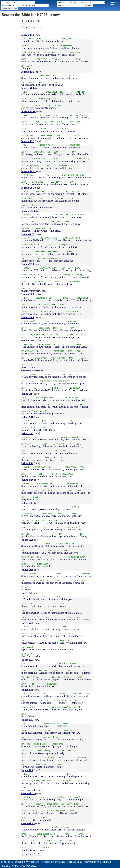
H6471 (55, 451)
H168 (59, 764)
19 (22, 800)
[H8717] (82, 557)
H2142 (39, 818)
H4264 (50, 610)
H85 (26, 76)
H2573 (24, 122)
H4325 (37, 122)
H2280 (71, 145)
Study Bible (7, 862)
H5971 (24, 258)
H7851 (24, 404)
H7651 (48, 451)
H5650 (24, 45)
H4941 (24, 451)
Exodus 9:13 (27, 264)
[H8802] (67, 245)
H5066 (41, 328)
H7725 (36, 228)
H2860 (36, 677)
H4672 (24, 654)
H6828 (24, 617)
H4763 (41, 198)
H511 (35, 811)
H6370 (24, 730)
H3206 (44, 129)
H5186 (59, 707)
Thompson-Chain (93, 862)
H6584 (59, 634)
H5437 (56, 444)
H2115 (82, 574)
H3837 (54, 215)
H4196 (53, 305)
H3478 (76, 312)
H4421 (56, 520)
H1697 (53, 99)
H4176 (68, 617)
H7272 (37, 52)
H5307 (40, 834)
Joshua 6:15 (27, 433)
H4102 (24, 707)
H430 (49, 166)
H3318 (61, 245)
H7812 (71, 797)
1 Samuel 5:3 (28, 823)
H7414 (24, 811)
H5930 (56, 159)
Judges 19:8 (27, 690)
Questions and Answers (27, 862)
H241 (70, 99)
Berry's (107, 862)
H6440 (41, 82)
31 (22, 178)
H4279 (61, 758)
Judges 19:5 (27, 660)
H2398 (71, 388)
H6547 (51, 245)
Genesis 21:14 (28, 111)
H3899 (85, 115)
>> (39, 27)
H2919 (48, 580)
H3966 (38, 106)
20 (22, 240)
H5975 (24, 82)
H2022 (63, 305)
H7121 (78, 92)
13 (22, 270)
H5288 (55, 152)
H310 (60, 534)
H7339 (79, 59)
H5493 (63, 39)
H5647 (52, 258)
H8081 (37, 205)
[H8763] (83, 335)
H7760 (72, 122)
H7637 (26, 437)
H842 (66, 550)
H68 (80, 192)
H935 (38, 404)
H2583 (56, 604)
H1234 (33, 159)
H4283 (47, 321)
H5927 (70, 321)
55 (22, 217)
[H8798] (69, 39)
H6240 (49, 312)
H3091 (26, 398)
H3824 (74, 700)
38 (22, 576)
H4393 (83, 580)
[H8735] (71, 175)
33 (22, 629)
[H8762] (47, 99)
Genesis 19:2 (28, 35)
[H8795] (56, 550)
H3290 (27, 192)
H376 (77, 175)
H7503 (24, 744)
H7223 (64, 344)
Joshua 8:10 (27, 480)
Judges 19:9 (27, 720)
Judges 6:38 (27, 570)
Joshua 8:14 (27, 503)
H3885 (63, 45)
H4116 (24, 514)
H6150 (37, 744)
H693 (23, 534)
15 (22, 440)
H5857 (36, 497)
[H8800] (42, 335)
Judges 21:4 (27, 770)
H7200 (69, 507)
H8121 (64, 627)
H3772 (24, 557)
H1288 (53, 222)
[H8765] (44, 358)
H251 (82, 175)
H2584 (63, 811)
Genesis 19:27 (28, 72)
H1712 (24, 834)
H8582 (43, 135)
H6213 (24, 647)
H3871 (48, 344)
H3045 (71, 527)
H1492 (24, 580)
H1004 (55, 45)
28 (22, 546)
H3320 (24, 245)
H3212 (24, 135)
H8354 (50, 335)
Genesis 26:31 (28, 171)
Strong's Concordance (53, 862)
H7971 (59, 129)
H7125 (36, 520)
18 (22, 194)
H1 (85, 670)
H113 (39, 39)
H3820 (67, 677)
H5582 (54, 677)
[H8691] (77, 797)
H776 (67, 834)
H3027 (71, 358)
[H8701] (30, 707)
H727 (36, 428)
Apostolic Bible (28, 866)
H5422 (50, 550)
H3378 (26, 597)
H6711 (77, 335)
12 (22, 423)
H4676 (71, 198)
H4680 (35, 580)
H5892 (78, 444)
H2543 (24, 152)
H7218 (43, 205)
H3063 (55, 474)
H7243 (26, 664)
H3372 (52, 106)
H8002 (55, 328)
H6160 (60, 527)
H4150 (24, 527)
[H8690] (30, 245)
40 (22, 377)
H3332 (24, 205)
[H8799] (31, 39)
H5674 (37, 411)
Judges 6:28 (27, 540)
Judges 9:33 (27, 623)
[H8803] (45, 564)
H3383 (51, 404)
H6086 (45, 159)
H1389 (48, 617)
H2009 (54, 381)
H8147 (49, 152)
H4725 (72, 76)
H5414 (47, 122)
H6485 (69, 484)
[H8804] (77, 52)
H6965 (80, 159)
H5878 (24, 610)
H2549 (63, 694)
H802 (72, 811)
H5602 (76, 580)
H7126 (67, 467)
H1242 (55, 76)
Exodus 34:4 (28, 341)
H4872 (54, 238)
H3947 (72, 115)
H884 (77, 135)
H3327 (74, 152)
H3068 (55, 82)
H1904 (60, 122)
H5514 (80, 351)
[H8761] (45, 258)
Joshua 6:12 (27, 417)
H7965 (72, 182)
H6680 (38, 358)
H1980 (71, 52)
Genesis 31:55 (28, 211)
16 (22, 470)
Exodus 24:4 (28, 294)
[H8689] (53, 52)
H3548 (69, 421)
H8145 (39, 557)
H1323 (33, 222)
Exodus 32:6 (27, 317)
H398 (36, 335)
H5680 (40, 282)
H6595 (79, 677)
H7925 (48, 52)
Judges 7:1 (26, 593)
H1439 (43, 597)
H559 (25, 39)
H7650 (65, 175)
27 (22, 78)
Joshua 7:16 (27, 463)
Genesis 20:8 (28, 88)
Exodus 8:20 (28, 234)
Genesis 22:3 (28, 141)
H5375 (24, 428)
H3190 (45, 758)
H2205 (51, 490)
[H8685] (71, 238)
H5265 (69, 398)
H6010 (80, 617)
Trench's (6, 866)
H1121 (24, 159)
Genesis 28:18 (28, 188)
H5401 (75, 215)
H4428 (27, 507)
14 (22, 118)
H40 (25, 92)
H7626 (68, 312)
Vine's (15, 866)
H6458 (26, 344)
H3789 (38, 298)
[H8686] (48, 76)
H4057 (59, 135)
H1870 (24, 59)
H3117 (63, 437)
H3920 (65, 474)
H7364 (24, 52)
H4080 (68, 610)
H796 (25, 827)
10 (22, 486)
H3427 (24, 335)
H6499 (70, 557)
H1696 (41, 99)
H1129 (41, 305)
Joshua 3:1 (26, 394)
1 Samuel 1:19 (28, 793)
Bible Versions (75, 862)
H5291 (68, 670)
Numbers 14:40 (29, 371)
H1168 (42, 550)
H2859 (65, 730)
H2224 (24, 634)
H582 (23, 106)
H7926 (24, 129)
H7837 (44, 444)
